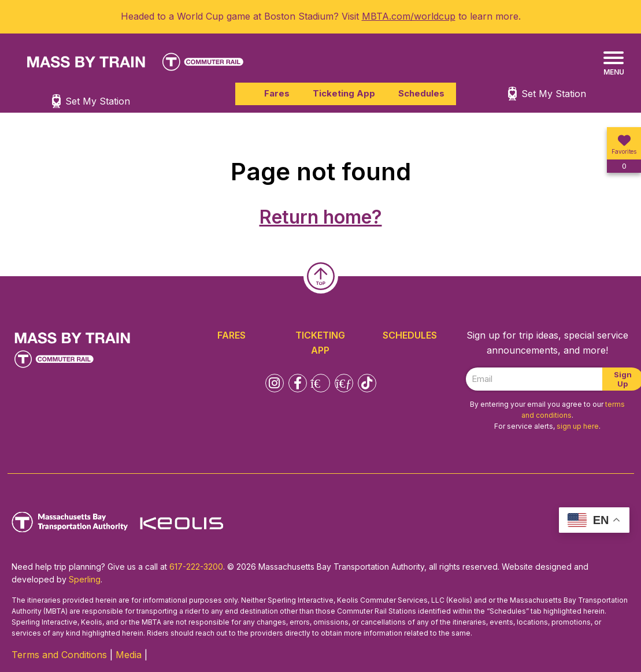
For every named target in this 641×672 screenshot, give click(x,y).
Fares (277, 93)
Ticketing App (344, 93)
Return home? (321, 217)
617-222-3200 (196, 567)
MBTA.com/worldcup (409, 16)
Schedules (421, 93)
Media (129, 655)
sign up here (578, 426)
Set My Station (554, 94)
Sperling (85, 579)
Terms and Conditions (59, 655)
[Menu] (614, 64)
